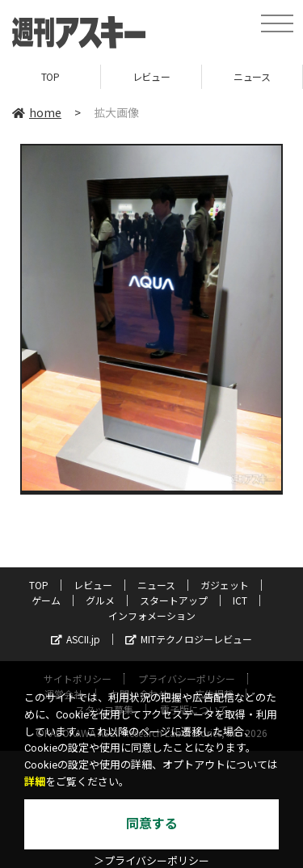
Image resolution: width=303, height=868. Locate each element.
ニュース (252, 76)
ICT (240, 600)
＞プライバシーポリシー (151, 861)
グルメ (100, 600)
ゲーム (46, 600)
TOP (50, 76)
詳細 (35, 782)
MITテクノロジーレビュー (189, 639)
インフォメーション (152, 615)
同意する (152, 824)
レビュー (151, 76)
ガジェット (225, 585)
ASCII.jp (76, 639)
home (37, 112)
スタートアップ (174, 600)
